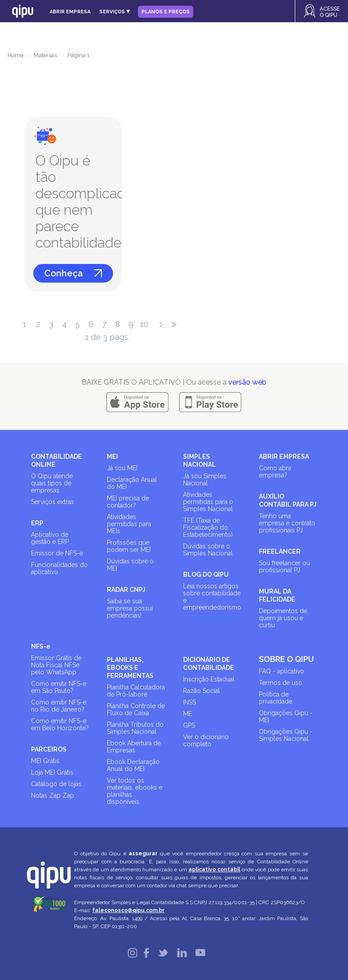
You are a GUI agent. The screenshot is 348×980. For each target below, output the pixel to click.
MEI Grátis (45, 761)
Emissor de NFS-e (57, 553)
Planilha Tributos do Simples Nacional (135, 728)
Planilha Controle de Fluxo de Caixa (136, 709)
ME (188, 714)
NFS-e (41, 646)
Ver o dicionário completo (206, 740)
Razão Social (201, 691)
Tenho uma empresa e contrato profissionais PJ (287, 523)
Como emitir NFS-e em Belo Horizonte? (60, 724)
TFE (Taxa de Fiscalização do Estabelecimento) (208, 527)
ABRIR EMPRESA (284, 457)
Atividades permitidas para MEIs (129, 524)
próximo (161, 325)
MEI (112, 457)
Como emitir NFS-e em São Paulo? (59, 687)
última (174, 325)
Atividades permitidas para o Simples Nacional (208, 502)
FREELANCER (280, 551)
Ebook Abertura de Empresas (134, 747)
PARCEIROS (49, 749)
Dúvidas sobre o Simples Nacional (208, 550)
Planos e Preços (166, 12)
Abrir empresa (70, 12)
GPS (189, 725)
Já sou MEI (122, 468)
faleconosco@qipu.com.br (128, 910)
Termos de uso (281, 683)
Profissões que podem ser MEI (129, 546)
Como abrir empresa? (275, 472)
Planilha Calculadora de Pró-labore (136, 691)
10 (144, 324)
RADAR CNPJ (126, 590)
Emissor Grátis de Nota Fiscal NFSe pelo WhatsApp (56, 665)
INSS (190, 702)
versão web (247, 382)
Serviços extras (53, 502)
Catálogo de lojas (56, 784)
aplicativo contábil (214, 870)
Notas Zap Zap (53, 795)
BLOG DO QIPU (206, 575)
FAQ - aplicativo (282, 671)
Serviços (115, 12)
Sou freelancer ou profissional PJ (284, 567)
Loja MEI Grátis (52, 772)
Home (16, 55)
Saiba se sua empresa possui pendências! (130, 608)
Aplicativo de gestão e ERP (50, 538)
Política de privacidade (276, 698)
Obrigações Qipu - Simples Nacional (286, 735)
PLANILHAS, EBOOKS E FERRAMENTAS (130, 668)
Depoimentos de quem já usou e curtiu (283, 618)
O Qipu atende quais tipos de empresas (52, 483)
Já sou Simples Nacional (205, 480)
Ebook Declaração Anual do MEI (133, 765)
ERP (37, 523)
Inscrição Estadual (209, 679)
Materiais (45, 55)
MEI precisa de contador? (128, 502)
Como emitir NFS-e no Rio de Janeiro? (59, 706)
